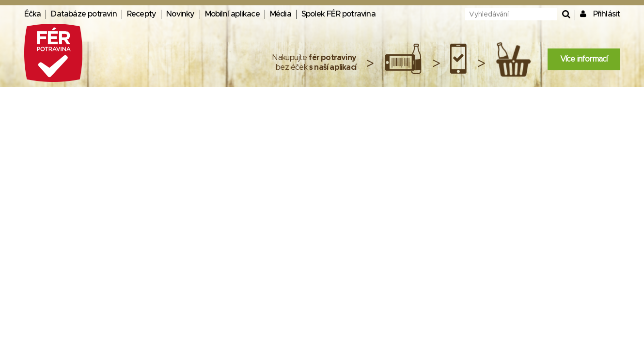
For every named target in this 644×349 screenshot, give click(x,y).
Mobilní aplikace (232, 14)
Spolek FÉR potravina (338, 14)
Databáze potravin (84, 14)
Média (281, 14)
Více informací (584, 59)
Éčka (33, 14)
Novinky (180, 14)
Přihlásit (607, 14)
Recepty (141, 14)
